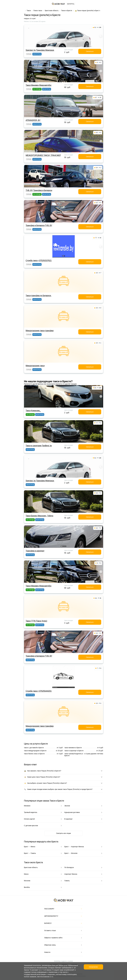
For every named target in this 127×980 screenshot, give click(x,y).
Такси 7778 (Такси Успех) (36, 621)
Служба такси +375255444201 (39, 691)
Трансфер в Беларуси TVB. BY (39, 225)
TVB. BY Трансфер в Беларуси (39, 190)
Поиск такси (38, 11)
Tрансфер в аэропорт (35, 551)
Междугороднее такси (35, 366)
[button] (63, 46)
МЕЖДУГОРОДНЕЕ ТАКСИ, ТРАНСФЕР (43, 155)
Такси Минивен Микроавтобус (39, 85)
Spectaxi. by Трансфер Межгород (40, 50)
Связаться (90, 51)
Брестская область (52, 11)
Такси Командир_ (33, 411)
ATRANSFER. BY (33, 120)
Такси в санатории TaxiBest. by (39, 446)
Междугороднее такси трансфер (40, 331)
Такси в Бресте (67, 11)
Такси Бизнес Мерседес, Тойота (39, 516)
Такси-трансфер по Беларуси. (39, 296)
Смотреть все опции (64, 833)
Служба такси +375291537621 (39, 261)
